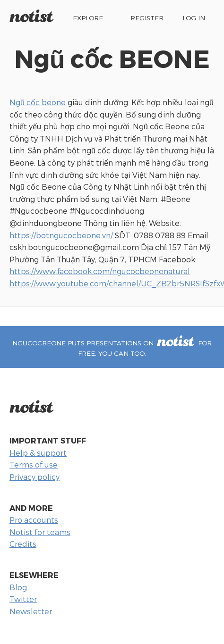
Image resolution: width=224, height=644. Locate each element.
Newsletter (31, 611)
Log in (194, 18)
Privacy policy (34, 477)
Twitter (23, 599)
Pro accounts (34, 520)
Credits (23, 544)
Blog (18, 587)
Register (147, 18)
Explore (88, 18)
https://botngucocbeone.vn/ (61, 235)
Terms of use (34, 464)
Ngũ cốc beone (38, 102)
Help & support (38, 453)
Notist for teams (40, 532)
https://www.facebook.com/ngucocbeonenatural (100, 271)
